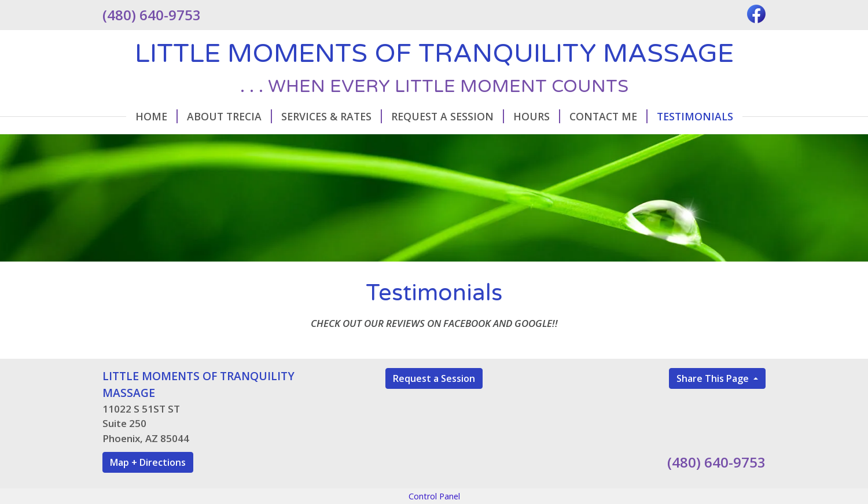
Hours (537, 116)
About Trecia (229, 116)
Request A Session (448, 116)
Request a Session (434, 378)
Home (157, 116)
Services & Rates (332, 116)
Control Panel (434, 496)
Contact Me (608, 116)
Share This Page (714, 378)
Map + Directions (148, 462)
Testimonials (695, 116)
